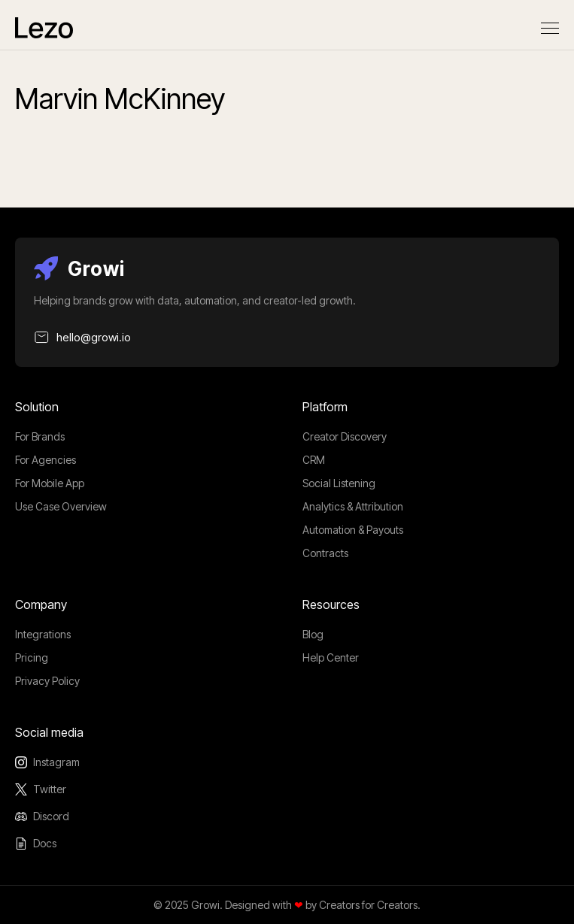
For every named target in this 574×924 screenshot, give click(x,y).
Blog (313, 634)
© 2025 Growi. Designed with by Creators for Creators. (287, 905)
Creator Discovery (345, 436)
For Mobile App (50, 483)
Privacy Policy (47, 681)
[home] (44, 28)
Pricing (32, 657)
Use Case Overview (61, 506)
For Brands (40, 436)
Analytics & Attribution (353, 506)
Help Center (331, 657)
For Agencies (46, 460)
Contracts (325, 553)
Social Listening (339, 483)
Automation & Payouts (353, 530)
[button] (550, 28)
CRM (314, 460)
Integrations (43, 634)
